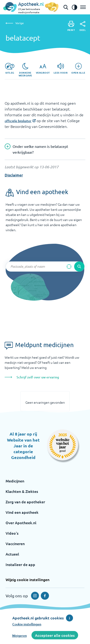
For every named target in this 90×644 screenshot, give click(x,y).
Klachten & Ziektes (22, 491)
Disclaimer (14, 175)
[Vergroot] (43, 68)
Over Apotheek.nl (21, 523)
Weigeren (19, 636)
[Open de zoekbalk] (66, 7)
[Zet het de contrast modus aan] (74, 7)
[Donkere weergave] (25, 70)
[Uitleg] (10, 68)
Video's (12, 533)
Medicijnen (15, 481)
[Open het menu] (83, 7)
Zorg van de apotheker (25, 502)
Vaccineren (15, 543)
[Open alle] (78, 68)
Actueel (12, 554)
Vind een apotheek (22, 512)
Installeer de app (20, 564)
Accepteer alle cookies (55, 635)
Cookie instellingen (27, 624)
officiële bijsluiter (18, 121)
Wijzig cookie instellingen (28, 579)
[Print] (71, 26)
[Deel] (83, 26)
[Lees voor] (61, 68)
